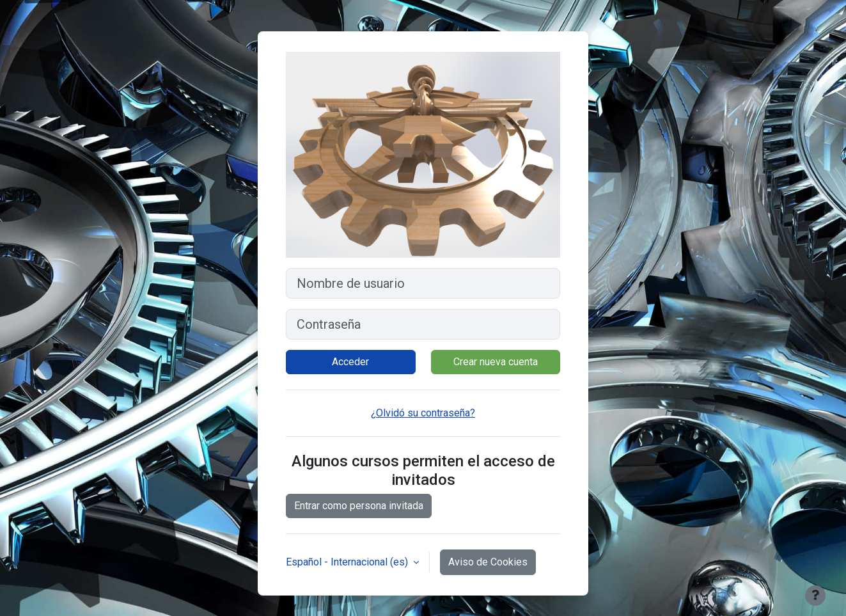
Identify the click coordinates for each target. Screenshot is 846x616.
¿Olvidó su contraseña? (423, 413)
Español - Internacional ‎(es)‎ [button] (348, 562)
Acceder (350, 362)
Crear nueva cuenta (496, 362)
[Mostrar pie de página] (815, 596)
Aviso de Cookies (488, 562)
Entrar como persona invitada (359, 506)
